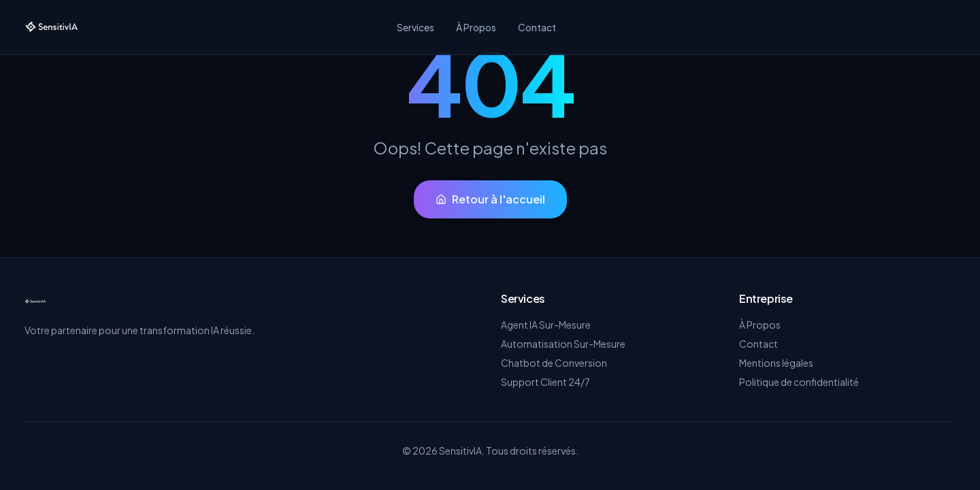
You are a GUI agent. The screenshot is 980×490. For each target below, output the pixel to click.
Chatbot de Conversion (554, 363)
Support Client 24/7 (545, 382)
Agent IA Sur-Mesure (546, 325)
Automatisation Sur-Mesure (563, 344)
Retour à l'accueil (490, 199)
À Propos (476, 27)
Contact (537, 27)
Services (415, 27)
